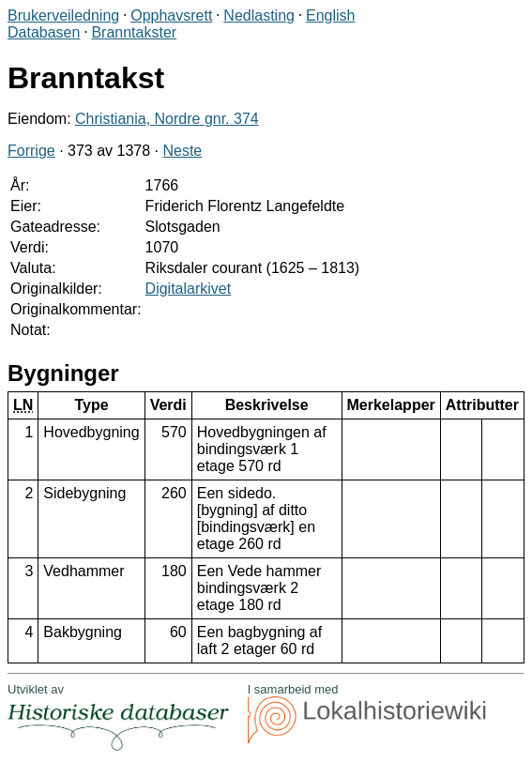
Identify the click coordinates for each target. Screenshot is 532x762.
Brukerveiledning (63, 15)
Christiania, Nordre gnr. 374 (167, 119)
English (330, 15)
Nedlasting (259, 15)
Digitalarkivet (189, 289)
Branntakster (134, 32)
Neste (182, 151)
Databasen (44, 32)
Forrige (31, 151)
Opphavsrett (171, 15)
